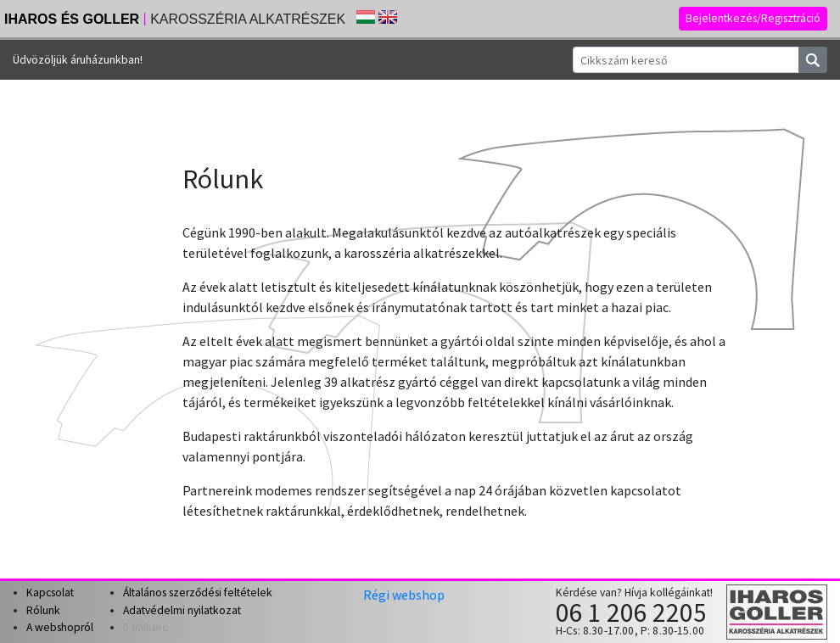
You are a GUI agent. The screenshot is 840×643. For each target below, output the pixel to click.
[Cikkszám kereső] (686, 60)
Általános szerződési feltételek (198, 593)
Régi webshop (404, 595)
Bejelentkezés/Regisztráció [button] (753, 18)
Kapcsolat (50, 593)
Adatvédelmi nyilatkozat (182, 610)
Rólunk (43, 610)
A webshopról (60, 627)
